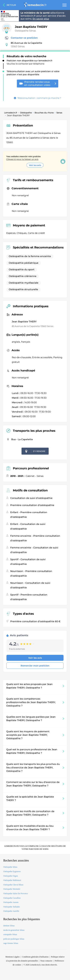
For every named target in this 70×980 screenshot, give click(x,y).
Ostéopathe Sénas (25, 31)
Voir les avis (35, 165)
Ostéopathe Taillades (12, 907)
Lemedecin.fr (11, 113)
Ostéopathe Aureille (11, 911)
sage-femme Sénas (11, 943)
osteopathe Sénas (10, 934)
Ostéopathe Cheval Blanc (13, 885)
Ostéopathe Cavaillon (12, 898)
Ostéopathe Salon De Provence (16, 893)
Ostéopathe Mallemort (12, 880)
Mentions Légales (13, 957)
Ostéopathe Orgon (11, 876)
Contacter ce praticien (21, 38)
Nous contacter (46, 961)
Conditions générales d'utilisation (35, 957)
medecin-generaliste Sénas (14, 930)
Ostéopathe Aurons (11, 902)
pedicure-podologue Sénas (14, 939)
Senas (59, 113)
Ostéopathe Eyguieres (12, 871)
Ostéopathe (26, 113)
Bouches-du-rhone (44, 113)
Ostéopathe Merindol (12, 889)
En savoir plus (41, 19)
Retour (11, 5)
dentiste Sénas (9, 926)
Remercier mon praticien (35, 666)
